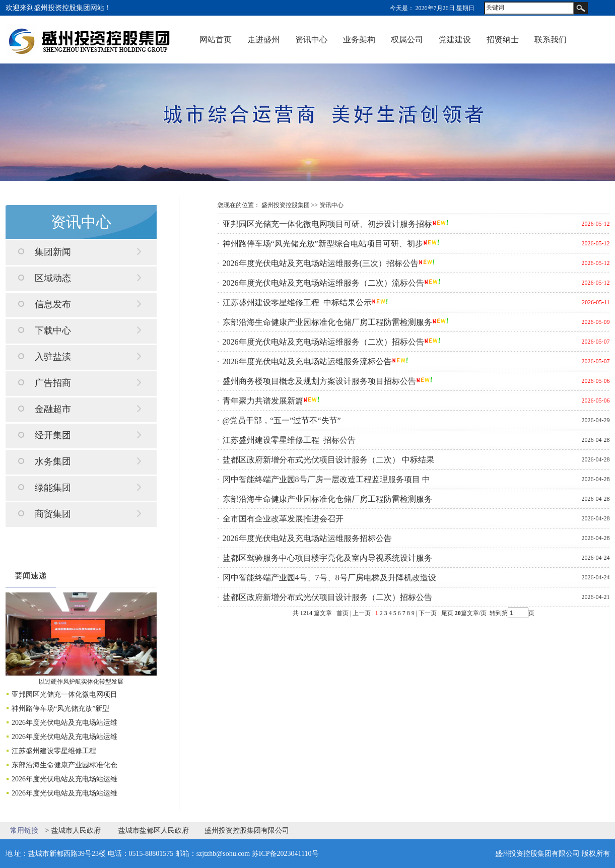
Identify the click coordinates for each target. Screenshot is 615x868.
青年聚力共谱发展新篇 (263, 401)
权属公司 (407, 40)
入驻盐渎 (53, 357)
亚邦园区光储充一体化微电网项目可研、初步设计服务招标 (327, 224)
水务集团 (53, 461)
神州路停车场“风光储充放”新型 (60, 709)
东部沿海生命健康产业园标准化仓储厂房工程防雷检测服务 (327, 322)
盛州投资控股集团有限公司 (247, 830)
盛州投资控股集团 (286, 205)
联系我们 (551, 40)
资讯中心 (311, 40)
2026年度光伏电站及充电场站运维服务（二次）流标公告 (323, 283)
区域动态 (53, 278)
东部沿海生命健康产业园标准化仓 (64, 765)
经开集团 (53, 435)
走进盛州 (263, 40)
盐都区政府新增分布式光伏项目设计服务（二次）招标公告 (327, 597)
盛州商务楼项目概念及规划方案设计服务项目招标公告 (319, 381)
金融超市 (53, 409)
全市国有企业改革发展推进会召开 (283, 519)
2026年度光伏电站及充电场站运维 (64, 723)
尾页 (447, 613)
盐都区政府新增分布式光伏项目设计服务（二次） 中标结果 (328, 460)
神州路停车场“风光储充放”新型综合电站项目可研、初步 (323, 244)
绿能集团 (53, 488)
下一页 (428, 613)
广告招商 (53, 383)
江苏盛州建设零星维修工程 (55, 751)
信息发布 (53, 304)
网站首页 (216, 40)
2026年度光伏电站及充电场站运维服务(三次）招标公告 (321, 263)
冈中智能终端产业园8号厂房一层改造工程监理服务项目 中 (326, 479)
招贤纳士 (503, 40)
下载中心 (53, 330)
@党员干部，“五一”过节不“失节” (282, 420)
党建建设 (455, 40)
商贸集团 (53, 514)
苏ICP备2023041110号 (285, 854)
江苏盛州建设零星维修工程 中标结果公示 (297, 303)
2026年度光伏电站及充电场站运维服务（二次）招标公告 (323, 342)
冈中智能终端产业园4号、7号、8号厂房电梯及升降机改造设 (329, 578)
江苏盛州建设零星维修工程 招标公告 (289, 440)
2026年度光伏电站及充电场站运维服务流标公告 (307, 361)
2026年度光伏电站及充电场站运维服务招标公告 (307, 538)
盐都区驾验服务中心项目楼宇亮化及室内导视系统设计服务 (327, 558)
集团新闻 (53, 252)
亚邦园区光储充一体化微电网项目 (64, 694)
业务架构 (359, 40)
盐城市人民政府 (76, 830)
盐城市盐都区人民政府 (154, 830)
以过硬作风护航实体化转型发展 (81, 682)
